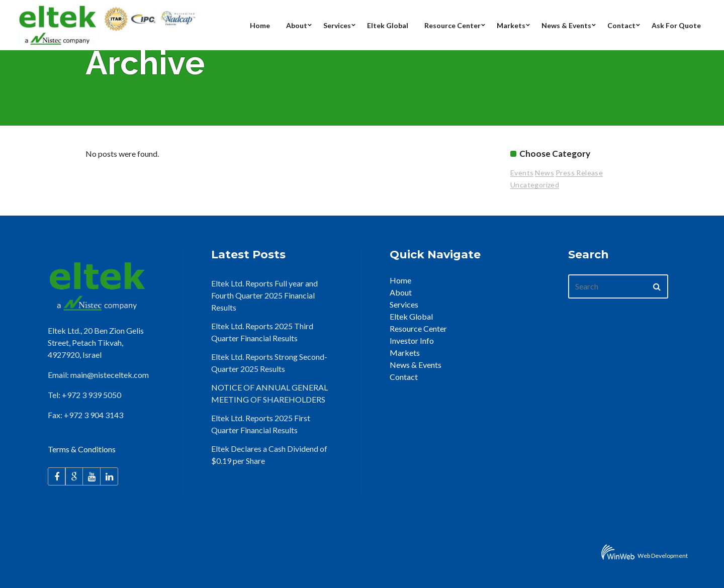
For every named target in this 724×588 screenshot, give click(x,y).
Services (404, 304)
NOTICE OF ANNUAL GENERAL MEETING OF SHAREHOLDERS (269, 393)
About (401, 292)
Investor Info (412, 340)
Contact (404, 377)
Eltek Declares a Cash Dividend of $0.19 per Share (269, 455)
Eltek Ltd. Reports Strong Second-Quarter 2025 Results (269, 363)
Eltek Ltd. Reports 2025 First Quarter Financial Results (261, 424)
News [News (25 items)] (545, 173)
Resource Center (418, 328)
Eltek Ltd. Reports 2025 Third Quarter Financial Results (262, 332)
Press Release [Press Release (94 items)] (579, 173)
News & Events (416, 365)
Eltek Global (411, 316)
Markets (405, 353)
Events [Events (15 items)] (522, 173)
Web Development (663, 556)
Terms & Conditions (82, 449)
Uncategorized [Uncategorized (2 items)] (535, 185)
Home (400, 280)
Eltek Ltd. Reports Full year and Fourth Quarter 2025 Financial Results (264, 295)
